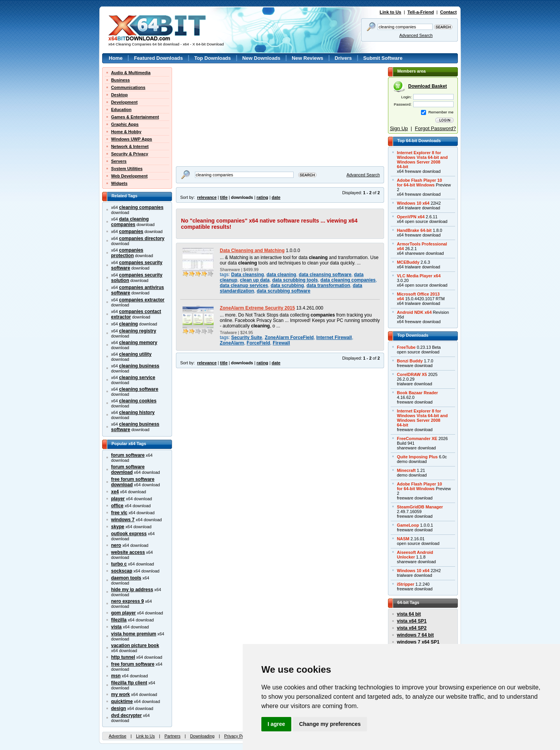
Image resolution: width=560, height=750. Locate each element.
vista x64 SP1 (412, 621)
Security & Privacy (130, 154)
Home (116, 58)
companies (131, 231)
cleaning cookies (138, 401)
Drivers (343, 58)
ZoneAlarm (232, 343)
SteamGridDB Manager (420, 507)
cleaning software (139, 389)
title (224, 197)
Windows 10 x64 (413, 203)
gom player (123, 613)
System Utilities (127, 169)
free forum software (133, 664)
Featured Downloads (158, 58)
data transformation (328, 285)
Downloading (202, 736)
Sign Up (399, 128)
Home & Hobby (126, 132)
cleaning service (137, 378)
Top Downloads (212, 58)
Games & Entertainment (135, 117)
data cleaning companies (130, 222)
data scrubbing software (283, 291)
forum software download (128, 470)
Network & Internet (130, 146)
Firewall (281, 343)
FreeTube (406, 347)
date (276, 197)
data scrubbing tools (295, 280)
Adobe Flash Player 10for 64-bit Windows (419, 183)
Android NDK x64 (414, 312)
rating (262, 197)
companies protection (127, 253)
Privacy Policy (237, 736)
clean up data (255, 280)
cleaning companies (141, 207)
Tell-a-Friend (421, 12)
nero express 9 (127, 601)
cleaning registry (138, 331)
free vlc (119, 513)
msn (116, 676)
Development (124, 102)
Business (120, 80)
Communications (128, 87)
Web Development (129, 176)
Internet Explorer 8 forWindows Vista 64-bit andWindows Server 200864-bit (422, 160)
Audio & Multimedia (131, 73)
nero (116, 545)
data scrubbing (287, 285)
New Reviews (307, 58)
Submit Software (383, 58)
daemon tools (126, 578)
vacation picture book (135, 646)
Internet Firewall (334, 338)
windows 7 (123, 520)
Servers (119, 161)
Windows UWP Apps (132, 139)
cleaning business (139, 366)
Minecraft (406, 470)
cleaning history (137, 412)
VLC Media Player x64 (419, 276)
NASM (403, 539)
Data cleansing (247, 275)
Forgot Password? (435, 128)
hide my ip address (132, 590)
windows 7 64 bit (415, 635)
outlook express (129, 534)
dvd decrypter (126, 715)
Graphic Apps (125, 124)
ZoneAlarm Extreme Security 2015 (257, 308)
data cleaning (281, 275)
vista (116, 627)
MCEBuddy (408, 262)
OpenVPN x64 (411, 217)
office (117, 506)
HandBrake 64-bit (414, 230)
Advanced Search (416, 35)
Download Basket (428, 86)
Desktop (119, 95)
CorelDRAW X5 (412, 374)
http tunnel (123, 657)
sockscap (122, 571)
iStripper (406, 584)
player (118, 499)
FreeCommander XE (417, 439)
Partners (172, 736)
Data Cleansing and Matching (252, 251)
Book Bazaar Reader (417, 393)
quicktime (122, 701)
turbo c (119, 564)
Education (121, 110)
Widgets (119, 183)
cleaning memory (138, 343)
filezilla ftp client (129, 683)
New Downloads (261, 58)
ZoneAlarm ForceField (289, 338)
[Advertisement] (224, 116)
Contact (448, 12)
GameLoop (408, 525)
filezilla (119, 620)
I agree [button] (276, 724)
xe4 (115, 492)
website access (128, 552)
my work (121, 694)
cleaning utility (136, 354)
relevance (207, 197)
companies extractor (142, 300)
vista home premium (134, 634)
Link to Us (391, 12)
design (119, 708)
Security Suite (247, 338)
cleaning (129, 324)
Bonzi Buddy (410, 361)
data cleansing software (325, 275)
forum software (128, 455)
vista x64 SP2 (412, 628)
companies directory (142, 238)
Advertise (117, 736)
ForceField (258, 343)
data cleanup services (244, 285)
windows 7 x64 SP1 (418, 642)
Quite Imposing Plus (417, 457)
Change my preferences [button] (330, 724)
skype (118, 527)
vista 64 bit (409, 614)
